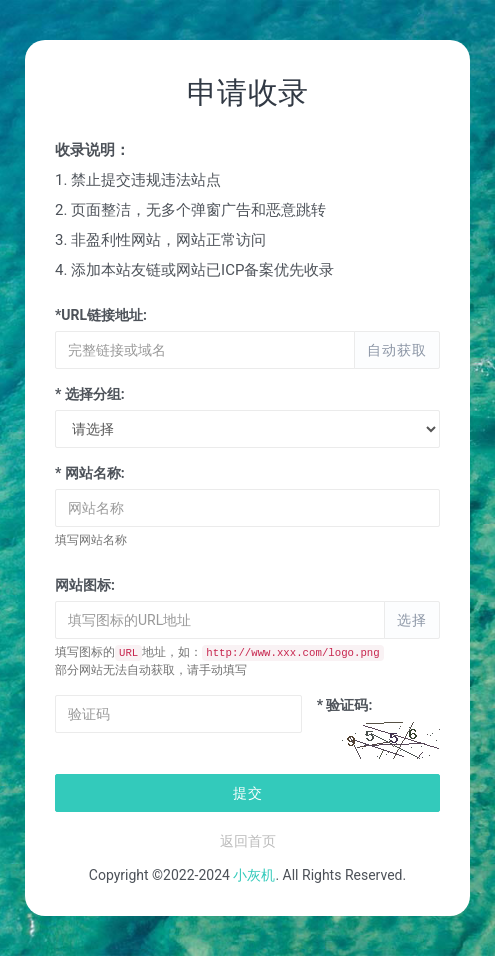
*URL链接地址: (101, 315)
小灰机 (254, 875)
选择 (412, 620)
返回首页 (248, 841)
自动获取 (397, 350)
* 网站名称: (90, 473)
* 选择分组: (90, 394)
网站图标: (85, 585)
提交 (248, 793)
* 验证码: (345, 705)
